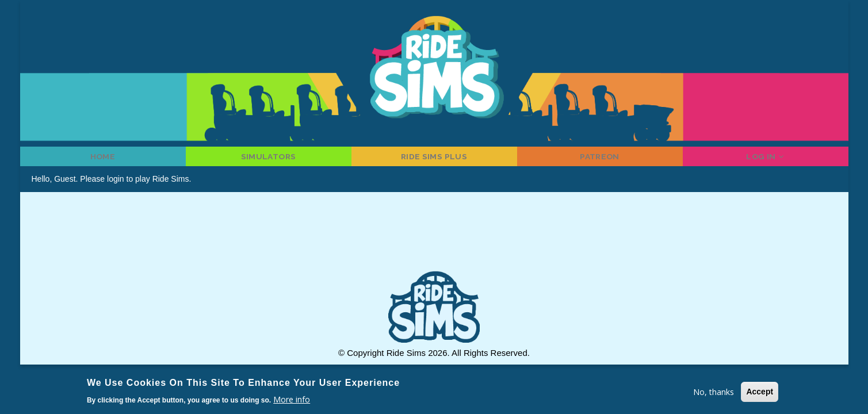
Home (103, 161)
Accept (760, 392)
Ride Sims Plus (434, 161)
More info (292, 399)
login (116, 189)
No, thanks (714, 392)
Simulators (268, 161)
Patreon (600, 161)
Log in (766, 161)
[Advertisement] (434, 248)
